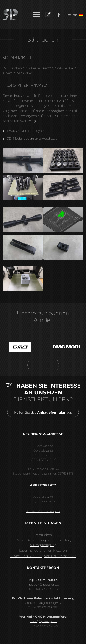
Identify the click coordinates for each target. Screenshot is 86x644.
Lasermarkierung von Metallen (43, 550)
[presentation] (28, 365)
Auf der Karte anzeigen (43, 511)
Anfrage (48, 14)
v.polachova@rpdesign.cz (43, 603)
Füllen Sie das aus (43, 412)
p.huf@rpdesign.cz (43, 621)
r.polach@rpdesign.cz (43, 584)
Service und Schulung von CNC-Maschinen (43, 556)
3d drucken (43, 535)
